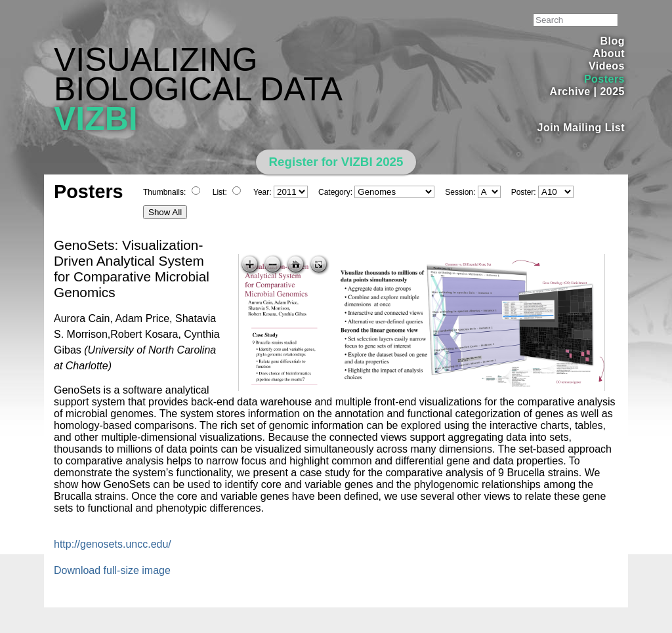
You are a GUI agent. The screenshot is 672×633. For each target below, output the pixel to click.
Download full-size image (112, 570)
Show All (165, 212)
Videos (607, 66)
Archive (570, 92)
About (609, 53)
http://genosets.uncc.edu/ (113, 544)
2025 (612, 92)
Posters (604, 79)
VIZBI (96, 119)
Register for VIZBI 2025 (336, 162)
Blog (613, 41)
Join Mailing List (581, 128)
